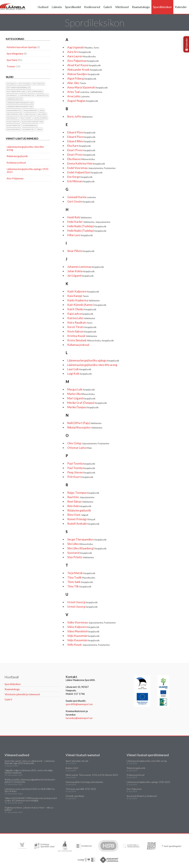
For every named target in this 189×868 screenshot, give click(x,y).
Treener (11, 66)
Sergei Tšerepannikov (87, 539)
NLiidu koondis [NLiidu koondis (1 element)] (41, 118)
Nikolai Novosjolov (85, 427)
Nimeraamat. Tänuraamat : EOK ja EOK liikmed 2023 (92, 775)
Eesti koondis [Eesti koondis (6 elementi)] (24, 84)
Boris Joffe (80, 117)
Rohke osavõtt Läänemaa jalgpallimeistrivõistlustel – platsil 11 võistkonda (31, 781)
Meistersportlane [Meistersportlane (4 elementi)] (15, 114)
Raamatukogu (141, 7)
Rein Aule (79, 506)
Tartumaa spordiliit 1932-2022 (81, 789)
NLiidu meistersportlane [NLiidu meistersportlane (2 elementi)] (32, 122)
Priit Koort (80, 477)
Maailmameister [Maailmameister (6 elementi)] (14, 110)
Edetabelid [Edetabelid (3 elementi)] (11, 84)
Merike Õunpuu (83, 407)
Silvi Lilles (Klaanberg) (87, 548)
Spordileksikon (162, 7)
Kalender (181, 7)
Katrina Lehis (81, 318)
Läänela (57, 7)
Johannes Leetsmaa (86, 267)
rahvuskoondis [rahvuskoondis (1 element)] (13, 129)
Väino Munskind (83, 631)
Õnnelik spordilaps (75, 796)
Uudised (43, 7)
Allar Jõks (77, 83)
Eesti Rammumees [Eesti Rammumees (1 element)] (35, 91)
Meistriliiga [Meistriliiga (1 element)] (30, 114)
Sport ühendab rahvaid (77, 761)
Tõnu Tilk (79, 586)
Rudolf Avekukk (83, 524)
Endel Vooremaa (91, 168)
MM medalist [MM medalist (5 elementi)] (12, 118)
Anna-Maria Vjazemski (87, 87)
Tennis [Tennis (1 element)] (39, 129)
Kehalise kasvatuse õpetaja (22, 47)
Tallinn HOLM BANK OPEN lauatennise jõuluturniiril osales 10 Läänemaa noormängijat (31, 799)
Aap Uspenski (83, 47)
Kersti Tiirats (82, 327)
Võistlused (122, 7)
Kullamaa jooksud (78, 345)
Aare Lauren (82, 56)
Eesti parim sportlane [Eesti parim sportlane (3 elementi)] (16, 91)
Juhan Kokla (81, 271)
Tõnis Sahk (80, 582)
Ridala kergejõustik (79, 510)
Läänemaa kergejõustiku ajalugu (93, 360)
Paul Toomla (81, 463)
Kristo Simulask (91, 340)
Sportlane (12, 60)
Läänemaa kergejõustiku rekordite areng (92, 365)
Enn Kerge (80, 177)
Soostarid (80, 553)
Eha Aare (79, 146)
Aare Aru (79, 52)
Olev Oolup (88, 443)
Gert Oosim (81, 201)
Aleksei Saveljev (83, 74)
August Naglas (83, 101)
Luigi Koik (80, 374)
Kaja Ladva (80, 314)
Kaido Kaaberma (83, 300)
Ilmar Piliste (81, 251)
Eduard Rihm (81, 141)
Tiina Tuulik (81, 577)
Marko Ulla (81, 394)
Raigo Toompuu (83, 493)
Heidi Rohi (79, 217)
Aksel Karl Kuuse (84, 65)
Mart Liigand (81, 398)
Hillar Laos (80, 235)
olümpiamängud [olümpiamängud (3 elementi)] (30, 126)
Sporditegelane (15, 54)
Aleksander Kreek (85, 70)
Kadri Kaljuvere (83, 291)
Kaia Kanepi (78, 296)
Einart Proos (81, 150)
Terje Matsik (81, 573)
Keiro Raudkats (80, 323)
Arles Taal (85, 92)
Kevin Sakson (82, 331)
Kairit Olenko (82, 309)
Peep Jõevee (81, 472)
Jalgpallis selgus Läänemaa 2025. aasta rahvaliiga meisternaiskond (29, 771)
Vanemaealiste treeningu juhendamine (84, 782)
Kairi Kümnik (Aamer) (87, 305)
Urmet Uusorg (82, 602)
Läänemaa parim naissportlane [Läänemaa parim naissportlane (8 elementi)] (20, 107)
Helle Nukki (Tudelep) (87, 226)
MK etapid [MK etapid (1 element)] (42, 114)
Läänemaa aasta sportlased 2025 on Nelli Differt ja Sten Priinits (30, 790)
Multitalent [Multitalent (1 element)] (26, 118)
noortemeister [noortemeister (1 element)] (13, 126)
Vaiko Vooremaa (91, 622)
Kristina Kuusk (82, 336)
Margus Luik (81, 389)
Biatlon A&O (72, 768)
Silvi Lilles (80, 544)
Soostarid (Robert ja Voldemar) (142, 796)
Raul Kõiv (81, 497)
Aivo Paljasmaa (83, 61)
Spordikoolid (73, 7)
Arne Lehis (78, 96)
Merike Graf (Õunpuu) (87, 403)
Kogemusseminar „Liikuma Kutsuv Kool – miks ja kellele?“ (29, 809)
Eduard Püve (81, 132)
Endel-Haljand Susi (85, 172)
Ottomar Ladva (79, 448)
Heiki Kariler (89, 222)
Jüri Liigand (80, 276)
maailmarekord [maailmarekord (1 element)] (30, 110)
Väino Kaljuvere (83, 627)
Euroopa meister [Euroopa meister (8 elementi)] (27, 95)
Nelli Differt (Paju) (84, 423)
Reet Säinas (80, 502)
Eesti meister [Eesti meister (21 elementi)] (39, 84)
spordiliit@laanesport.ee (79, 704)
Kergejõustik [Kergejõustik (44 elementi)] (42, 95)
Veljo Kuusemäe (83, 636)
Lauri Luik (79, 369)
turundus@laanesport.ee (79, 718)
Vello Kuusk (88, 645)
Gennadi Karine (82, 197)
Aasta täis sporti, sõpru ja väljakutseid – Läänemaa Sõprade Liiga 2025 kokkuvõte (30, 762)
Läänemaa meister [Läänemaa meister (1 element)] (15, 99)
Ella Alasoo (81, 159)
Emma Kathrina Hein (86, 163)
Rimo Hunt (78, 515)
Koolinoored (92, 7)
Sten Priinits (81, 557)
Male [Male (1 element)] (42, 110)
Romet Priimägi (81, 519)
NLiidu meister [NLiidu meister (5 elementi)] (13, 122)
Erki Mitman (81, 181)
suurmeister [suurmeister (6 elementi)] (28, 129)
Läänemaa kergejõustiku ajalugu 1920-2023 (28, 170)
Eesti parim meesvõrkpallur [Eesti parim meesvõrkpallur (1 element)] (18, 88)
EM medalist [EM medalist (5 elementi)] (12, 95)
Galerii (108, 7)
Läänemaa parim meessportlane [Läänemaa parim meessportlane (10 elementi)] (20, 103)
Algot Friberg (82, 78)
